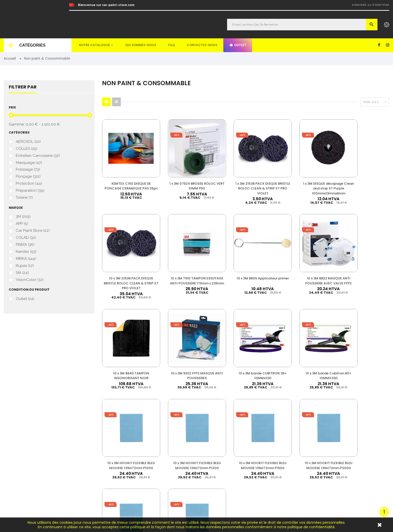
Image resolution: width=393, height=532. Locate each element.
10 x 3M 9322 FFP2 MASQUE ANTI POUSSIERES (270, 255)
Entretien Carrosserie (38, 157)
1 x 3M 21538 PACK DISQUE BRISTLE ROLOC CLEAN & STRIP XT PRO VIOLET (221, 174)
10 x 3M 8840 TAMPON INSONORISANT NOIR (221, 252)
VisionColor (30, 284)
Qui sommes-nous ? (324, 446)
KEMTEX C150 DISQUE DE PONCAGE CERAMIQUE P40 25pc (123, 172)
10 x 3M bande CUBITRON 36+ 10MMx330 (319, 255)
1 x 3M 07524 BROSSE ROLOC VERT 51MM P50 (172, 169)
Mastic (227, 479)
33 (360, 365)
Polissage (28, 171)
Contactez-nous (202, 45)
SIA (22, 276)
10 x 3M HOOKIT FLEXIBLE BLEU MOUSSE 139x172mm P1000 (123, 333)
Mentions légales (322, 460)
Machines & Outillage (238, 471)
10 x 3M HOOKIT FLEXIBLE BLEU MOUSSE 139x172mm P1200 (172, 333)
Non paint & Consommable (242, 464)
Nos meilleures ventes (326, 432)
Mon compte (319, 426)
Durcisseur (230, 441)
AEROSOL (28, 142)
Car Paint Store (33, 233)
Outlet (238, 45)
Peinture (228, 426)
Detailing (229, 487)
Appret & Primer (234, 456)
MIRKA (26, 262)
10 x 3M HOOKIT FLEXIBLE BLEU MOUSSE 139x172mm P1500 (221, 333)
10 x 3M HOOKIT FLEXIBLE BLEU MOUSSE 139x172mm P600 (319, 333)
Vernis (227, 433)
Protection (29, 185)
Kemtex (26, 255)
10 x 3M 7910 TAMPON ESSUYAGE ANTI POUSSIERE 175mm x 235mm (368, 174)
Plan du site (318, 473)
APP (22, 226)
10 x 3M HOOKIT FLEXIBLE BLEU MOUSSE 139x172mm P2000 (270, 333)
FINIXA (25, 248)
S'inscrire (359, 5)
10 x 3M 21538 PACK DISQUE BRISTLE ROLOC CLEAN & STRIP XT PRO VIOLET (319, 174)
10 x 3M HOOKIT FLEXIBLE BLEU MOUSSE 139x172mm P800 (369, 333)
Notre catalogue (94, 45)
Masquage (29, 164)
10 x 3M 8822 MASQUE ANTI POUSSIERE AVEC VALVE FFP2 (172, 255)
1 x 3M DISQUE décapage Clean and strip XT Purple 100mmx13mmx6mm (270, 174)
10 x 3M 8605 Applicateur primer (123, 252)
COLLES (27, 149)
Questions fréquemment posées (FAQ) (338, 453)
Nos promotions (321, 439)
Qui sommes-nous (141, 45)
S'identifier (381, 5)
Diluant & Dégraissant (238, 448)
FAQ (171, 45)
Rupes (25, 269)
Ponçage (28, 178)
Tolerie (24, 200)
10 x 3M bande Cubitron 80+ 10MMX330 (368, 255)
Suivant (378, 365)
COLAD (26, 240)
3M (23, 219)
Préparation (30, 193)
